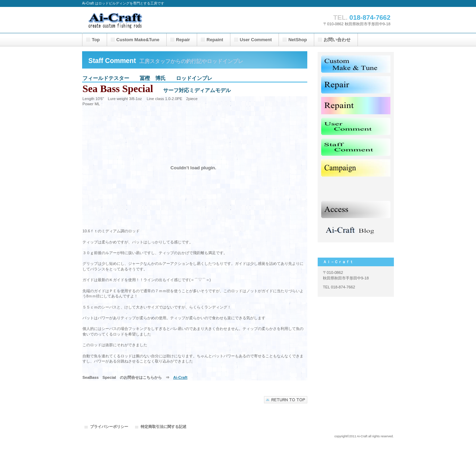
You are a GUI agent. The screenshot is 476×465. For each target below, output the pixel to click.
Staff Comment (356, 147)
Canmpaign (356, 168)
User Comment (356, 126)
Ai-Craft (151, 20)
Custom (356, 64)
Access (356, 209)
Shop (356, 189)
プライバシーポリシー (109, 427)
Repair (356, 85)
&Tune (138, 40)
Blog (356, 230)
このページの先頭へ (286, 400)
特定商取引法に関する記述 (164, 427)
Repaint (356, 106)
